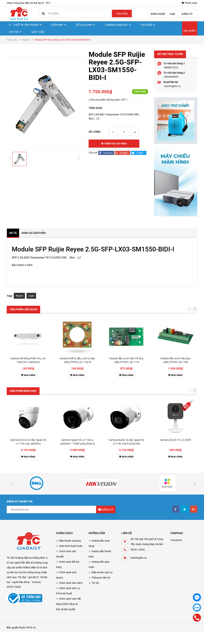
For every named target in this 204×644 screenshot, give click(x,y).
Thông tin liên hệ (101, 585)
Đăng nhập (158, 14)
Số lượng (94, 139)
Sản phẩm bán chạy (23, 398)
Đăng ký (187, 14)
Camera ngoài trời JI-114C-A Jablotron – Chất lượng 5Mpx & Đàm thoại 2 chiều (77, 450)
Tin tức (157, 26)
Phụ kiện (136, 26)
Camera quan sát (108, 26)
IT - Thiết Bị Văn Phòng (24, 26)
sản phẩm (190, 34)
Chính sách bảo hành (71, 590)
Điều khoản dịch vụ (102, 579)
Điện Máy (55, 26)
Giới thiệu (16, 37)
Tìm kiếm (122, 14)
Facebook (176, 547)
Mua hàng (28, 382)
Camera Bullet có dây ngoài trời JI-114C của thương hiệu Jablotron (126, 450)
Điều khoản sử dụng (70, 548)
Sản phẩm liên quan (23, 316)
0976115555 (138, 557)
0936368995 (171, 84)
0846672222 (171, 74)
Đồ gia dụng (78, 26)
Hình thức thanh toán (71, 553)
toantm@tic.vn (172, 93)
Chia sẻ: (93, 159)
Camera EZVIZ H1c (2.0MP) (176, 447)
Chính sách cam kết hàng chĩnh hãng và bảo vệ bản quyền (68, 611)
